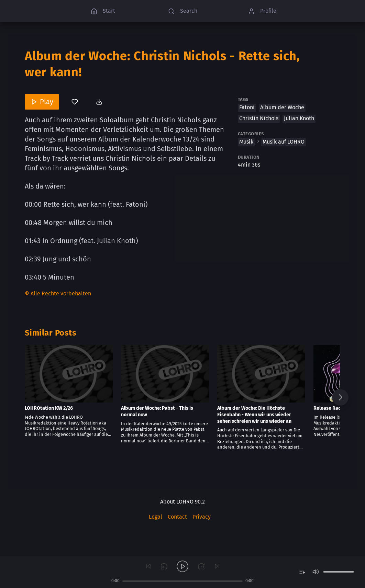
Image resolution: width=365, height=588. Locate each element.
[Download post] (100, 102)
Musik (246, 142)
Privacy (202, 517)
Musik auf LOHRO (284, 142)
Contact (177, 517)
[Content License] (58, 294)
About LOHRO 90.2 (182, 502)
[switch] (302, 572)
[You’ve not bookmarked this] (75, 102)
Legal (156, 517)
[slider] (182, 581)
